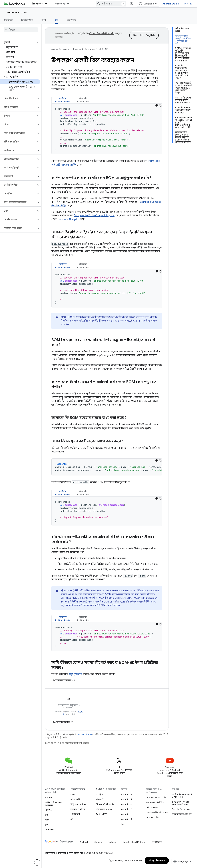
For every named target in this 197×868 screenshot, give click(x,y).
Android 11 (126, 814)
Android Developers (60, 49)
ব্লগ (46, 825)
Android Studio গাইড (156, 797)
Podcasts (49, 830)
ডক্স (106, 49)
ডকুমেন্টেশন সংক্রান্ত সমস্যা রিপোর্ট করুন (181, 803)
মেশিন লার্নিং (76, 799)
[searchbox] (21, 30)
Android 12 (126, 809)
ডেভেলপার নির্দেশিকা (155, 802)
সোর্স (47, 815)
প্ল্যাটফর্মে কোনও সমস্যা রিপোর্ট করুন (182, 796)
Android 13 (126, 804)
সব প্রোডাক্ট (157, 842)
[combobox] (111, 4)
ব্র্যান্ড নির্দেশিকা (76, 853)
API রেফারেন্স (152, 807)
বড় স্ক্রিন (99, 794)
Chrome (98, 842)
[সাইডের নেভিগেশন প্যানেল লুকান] (37, 862)
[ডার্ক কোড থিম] (157, 105)
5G (72, 819)
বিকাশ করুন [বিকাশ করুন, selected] (38, 4)
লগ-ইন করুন (189, 4)
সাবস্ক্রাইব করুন (157, 861)
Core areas (11, 13)
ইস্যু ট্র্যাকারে (75, 674)
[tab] (63, 100)
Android (49, 797)
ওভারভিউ (8, 20)
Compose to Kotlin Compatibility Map (94, 215)
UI (25, 13)
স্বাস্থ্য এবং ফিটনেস (78, 804)
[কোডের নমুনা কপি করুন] (160, 105)
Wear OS (100, 799)
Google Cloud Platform (134, 842)
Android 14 (127, 799)
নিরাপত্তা (49, 810)
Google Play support (182, 809)
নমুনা (44, 20)
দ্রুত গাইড (71, 20)
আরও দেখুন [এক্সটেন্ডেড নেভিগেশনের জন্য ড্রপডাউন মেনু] (61, 4)
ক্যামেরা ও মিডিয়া (78, 809)
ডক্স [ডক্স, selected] (57, 20)
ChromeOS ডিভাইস (105, 804)
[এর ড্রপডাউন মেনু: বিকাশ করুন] (47, 4)
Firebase (112, 842)
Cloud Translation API (102, 33)
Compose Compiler (68, 219)
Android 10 (127, 819)
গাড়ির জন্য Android (105, 809)
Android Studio (171, 4)
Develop (77, 49)
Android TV (101, 814)
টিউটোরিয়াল (27, 20)
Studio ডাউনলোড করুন (157, 812)
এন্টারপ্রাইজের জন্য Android (53, 804)
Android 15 (126, 794)
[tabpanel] (107, 129)
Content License (85, 734)
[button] (18, 42)
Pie (123, 824)
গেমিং (73, 794)
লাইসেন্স (62, 853)
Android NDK (153, 817)
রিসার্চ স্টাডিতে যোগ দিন (182, 814)
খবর (47, 820)
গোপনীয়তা (75, 814)
